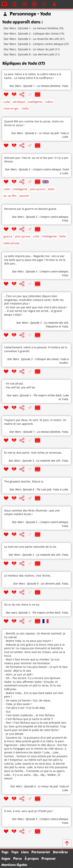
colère (49, 102)
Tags (5, 852)
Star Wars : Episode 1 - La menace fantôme (31, 28)
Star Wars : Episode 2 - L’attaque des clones (31, 33)
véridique (19, 102)
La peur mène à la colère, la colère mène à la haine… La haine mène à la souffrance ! (33, 76)
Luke (66, 395)
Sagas (6, 859)
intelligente (35, 102)
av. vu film (10, 196)
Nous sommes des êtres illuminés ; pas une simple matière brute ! (32, 512)
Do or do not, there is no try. (22, 605)
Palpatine (52, 326)
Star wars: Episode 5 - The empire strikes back (34, 395)
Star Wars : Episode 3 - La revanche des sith (31, 39)
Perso (17, 859)
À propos (32, 859)
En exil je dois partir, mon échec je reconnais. (33, 453)
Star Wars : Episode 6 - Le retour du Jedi (35, 133)
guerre (8, 236)
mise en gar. (11, 108)
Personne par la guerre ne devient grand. (31, 209)
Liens (25, 852)
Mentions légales (14, 865)
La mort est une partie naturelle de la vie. (31, 547)
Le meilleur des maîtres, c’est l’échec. (28, 576)
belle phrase (12, 243)
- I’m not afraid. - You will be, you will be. (20, 385)
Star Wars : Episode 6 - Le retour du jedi (29, 49)
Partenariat (41, 852)
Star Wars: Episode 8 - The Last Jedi (30, 489)
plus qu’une (38, 189)
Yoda (65, 86)
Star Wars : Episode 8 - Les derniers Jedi (29, 54)
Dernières (60, 852)
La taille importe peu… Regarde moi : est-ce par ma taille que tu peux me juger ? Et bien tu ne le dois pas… (35, 260)
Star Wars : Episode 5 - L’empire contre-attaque (34, 44)
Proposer (49, 859)
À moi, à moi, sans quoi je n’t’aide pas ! (29, 811)
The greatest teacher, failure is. (24, 481)
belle (26, 108)
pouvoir (24, 196)
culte (7, 102)
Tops (15, 852)
